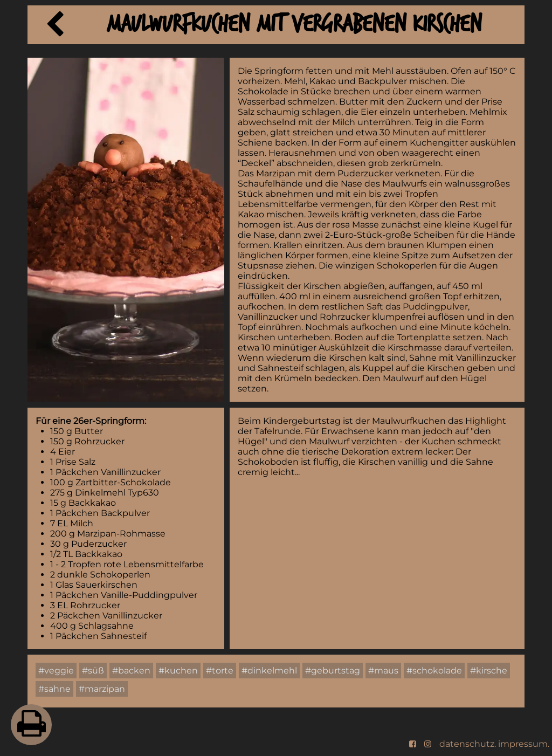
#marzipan (102, 689)
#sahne (54, 689)
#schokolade (434, 671)
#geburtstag (333, 671)
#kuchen (178, 671)
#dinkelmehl (269, 671)
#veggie (56, 671)
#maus (383, 671)
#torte (220, 671)
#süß (93, 671)
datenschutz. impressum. (494, 744)
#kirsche (489, 671)
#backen (131, 671)
